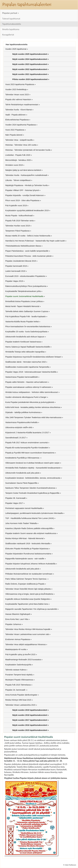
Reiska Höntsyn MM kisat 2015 (18, 700)
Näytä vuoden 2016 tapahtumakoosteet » (31, 725)
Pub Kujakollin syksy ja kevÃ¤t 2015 (20, 654)
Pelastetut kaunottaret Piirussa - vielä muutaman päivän (28, 256)
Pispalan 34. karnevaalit (16, 690)
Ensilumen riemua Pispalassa (18, 639)
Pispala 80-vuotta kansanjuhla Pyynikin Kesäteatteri (27, 448)
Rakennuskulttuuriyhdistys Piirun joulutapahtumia (26, 286)
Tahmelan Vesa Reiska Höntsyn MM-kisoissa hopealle (28, 629)
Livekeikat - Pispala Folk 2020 (18, 155)
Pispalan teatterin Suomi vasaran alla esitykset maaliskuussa (31, 533)
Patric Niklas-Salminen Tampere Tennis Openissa (26, 579)
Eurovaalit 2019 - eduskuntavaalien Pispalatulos (25, 276)
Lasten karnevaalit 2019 (15, 271)
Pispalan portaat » (11, 13)
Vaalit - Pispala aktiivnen (15, 115)
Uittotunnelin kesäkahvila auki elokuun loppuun (25, 337)
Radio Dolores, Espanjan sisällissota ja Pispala (25, 584)
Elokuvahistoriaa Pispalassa (17, 120)
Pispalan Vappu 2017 (14, 503)
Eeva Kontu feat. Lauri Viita (17, 619)
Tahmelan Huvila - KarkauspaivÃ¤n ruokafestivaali (26, 175)
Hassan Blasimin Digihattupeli (18, 614)
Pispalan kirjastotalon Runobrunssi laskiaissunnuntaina (28, 554)
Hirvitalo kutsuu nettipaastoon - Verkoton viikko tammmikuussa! (32, 392)
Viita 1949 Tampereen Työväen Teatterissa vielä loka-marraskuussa (33, 417)
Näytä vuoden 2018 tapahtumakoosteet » (31, 715)
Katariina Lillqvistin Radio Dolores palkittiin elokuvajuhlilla (29, 528)
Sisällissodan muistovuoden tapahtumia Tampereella (27, 367)
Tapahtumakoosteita (12, 24)
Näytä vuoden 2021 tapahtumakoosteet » (31, 74)
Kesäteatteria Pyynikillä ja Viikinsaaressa (22, 458)
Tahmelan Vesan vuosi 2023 (17, 95)
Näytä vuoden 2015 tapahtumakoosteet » (31, 730)
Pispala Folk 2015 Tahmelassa (18, 685)
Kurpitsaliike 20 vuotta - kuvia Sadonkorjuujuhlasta (26, 332)
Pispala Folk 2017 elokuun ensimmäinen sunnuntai (26, 443)
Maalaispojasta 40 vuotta (16, 649)
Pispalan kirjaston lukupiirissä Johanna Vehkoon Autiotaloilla (30, 564)
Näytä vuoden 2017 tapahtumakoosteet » (31, 720)
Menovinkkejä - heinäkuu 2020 (18, 160)
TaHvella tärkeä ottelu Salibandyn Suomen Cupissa (27, 311)
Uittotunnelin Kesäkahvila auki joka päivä (22, 473)
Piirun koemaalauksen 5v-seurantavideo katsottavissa (28, 327)
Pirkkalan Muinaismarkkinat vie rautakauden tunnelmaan (29, 574)
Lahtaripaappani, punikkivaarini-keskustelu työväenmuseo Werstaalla (34, 513)
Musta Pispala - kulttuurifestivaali (19, 216)
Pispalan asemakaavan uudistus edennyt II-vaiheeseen (28, 387)
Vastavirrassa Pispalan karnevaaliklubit (21, 377)
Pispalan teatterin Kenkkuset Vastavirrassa (23, 342)
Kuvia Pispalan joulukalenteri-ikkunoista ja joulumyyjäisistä (30, 402)
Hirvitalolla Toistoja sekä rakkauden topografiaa (25, 352)
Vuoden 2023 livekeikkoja (16, 89)
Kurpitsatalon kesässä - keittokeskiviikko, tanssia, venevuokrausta (33, 478)
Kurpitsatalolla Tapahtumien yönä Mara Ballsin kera (27, 604)
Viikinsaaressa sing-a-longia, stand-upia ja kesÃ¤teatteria (29, 594)
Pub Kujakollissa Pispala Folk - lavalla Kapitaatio (25, 316)
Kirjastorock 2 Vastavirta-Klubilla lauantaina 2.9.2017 (27, 433)
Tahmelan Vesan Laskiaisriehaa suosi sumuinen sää (27, 634)
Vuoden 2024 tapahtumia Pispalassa (21, 125)
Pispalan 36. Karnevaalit (15, 498)
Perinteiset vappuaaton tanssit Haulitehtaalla (24, 508)
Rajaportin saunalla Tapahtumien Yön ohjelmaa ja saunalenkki (31, 609)
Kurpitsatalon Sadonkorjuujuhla (18, 665)
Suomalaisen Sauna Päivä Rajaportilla (21, 483)
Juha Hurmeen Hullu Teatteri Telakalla (21, 523)
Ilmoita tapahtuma (11, 29)
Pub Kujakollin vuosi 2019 (16, 206)
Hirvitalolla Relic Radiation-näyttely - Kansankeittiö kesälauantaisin (33, 468)
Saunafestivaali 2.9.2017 (16, 438)
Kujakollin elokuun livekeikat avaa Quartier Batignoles (28, 599)
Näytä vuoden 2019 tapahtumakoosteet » (31, 710)
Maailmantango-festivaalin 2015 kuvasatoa (23, 660)
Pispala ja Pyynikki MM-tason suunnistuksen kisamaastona (30, 453)
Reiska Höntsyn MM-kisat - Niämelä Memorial (24, 538)
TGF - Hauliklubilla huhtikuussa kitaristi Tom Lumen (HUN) (30, 518)
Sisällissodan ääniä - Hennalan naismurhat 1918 (25, 362)
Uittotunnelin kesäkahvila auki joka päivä (22, 569)
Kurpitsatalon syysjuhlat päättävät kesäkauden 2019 (27, 210)
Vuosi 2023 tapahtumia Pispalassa (20, 84)
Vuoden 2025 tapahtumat (16, 49)
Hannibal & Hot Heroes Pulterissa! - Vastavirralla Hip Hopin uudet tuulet (35, 241)
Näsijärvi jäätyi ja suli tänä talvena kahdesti (23, 170)
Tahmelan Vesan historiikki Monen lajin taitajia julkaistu (28, 589)
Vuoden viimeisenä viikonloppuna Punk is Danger (26, 397)
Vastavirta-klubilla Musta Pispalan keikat (22, 322)
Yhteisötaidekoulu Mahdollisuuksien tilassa (23, 246)
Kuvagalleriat (8, 35)
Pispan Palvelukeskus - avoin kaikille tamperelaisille (27, 251)
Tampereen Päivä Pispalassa (17, 231)
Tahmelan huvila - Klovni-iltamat (19, 110)
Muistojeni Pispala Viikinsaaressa (19, 680)
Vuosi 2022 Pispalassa (15, 130)
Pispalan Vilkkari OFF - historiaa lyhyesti (22, 190)
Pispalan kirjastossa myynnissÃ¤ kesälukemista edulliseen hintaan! (33, 357)
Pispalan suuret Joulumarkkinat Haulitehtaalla (24, 296)
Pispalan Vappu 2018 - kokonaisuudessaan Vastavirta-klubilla (31, 372)
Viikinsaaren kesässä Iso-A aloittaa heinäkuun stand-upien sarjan (32, 463)
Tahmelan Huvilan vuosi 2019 (18, 226)
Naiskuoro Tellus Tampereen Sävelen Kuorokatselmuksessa (30, 488)
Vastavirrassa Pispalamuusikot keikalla (21, 422)
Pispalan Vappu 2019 (14, 281)
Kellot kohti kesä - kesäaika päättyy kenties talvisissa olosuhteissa (33, 407)
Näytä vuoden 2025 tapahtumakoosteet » (31, 54)
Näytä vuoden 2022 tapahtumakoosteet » (31, 69)
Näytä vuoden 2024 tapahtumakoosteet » (31, 59)
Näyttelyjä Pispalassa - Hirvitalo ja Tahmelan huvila (26, 185)
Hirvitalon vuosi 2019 (14, 165)
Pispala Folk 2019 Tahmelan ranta (19, 221)
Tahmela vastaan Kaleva (16, 670)
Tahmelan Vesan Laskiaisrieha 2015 (20, 705)
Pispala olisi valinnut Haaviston (18, 99)
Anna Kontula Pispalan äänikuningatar (21, 695)
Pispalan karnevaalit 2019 (16, 266)
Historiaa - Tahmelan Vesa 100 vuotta (21, 145)
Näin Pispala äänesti (14, 135)
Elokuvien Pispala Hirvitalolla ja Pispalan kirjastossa (27, 549)
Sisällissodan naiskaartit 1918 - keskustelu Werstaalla (28, 544)
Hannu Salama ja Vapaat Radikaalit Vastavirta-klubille (28, 347)
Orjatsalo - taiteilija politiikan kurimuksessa (23, 412)
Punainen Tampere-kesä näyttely (19, 675)
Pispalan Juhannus (13, 624)
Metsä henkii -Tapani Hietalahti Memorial (22, 306)
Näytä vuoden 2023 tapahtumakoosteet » (31, 64)
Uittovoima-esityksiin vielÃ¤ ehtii (19, 427)
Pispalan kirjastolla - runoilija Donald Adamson (25, 195)
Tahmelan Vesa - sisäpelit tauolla (19, 140)
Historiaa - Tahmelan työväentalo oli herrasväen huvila (28, 150)
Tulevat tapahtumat (11, 19)
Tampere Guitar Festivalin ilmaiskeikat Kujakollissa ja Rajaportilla (32, 493)
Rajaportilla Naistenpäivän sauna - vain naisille (25, 559)
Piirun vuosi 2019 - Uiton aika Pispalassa (22, 200)
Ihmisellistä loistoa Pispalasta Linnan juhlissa (24, 301)
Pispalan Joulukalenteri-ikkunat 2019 (21, 261)
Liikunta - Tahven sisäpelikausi (18, 180)
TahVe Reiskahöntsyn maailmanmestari (22, 105)
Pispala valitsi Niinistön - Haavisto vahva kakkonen (26, 382)
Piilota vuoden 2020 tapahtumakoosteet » (31, 79)
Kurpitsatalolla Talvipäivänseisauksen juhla (23, 291)
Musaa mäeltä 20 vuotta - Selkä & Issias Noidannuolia (28, 236)
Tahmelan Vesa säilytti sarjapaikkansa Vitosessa (25, 644)
